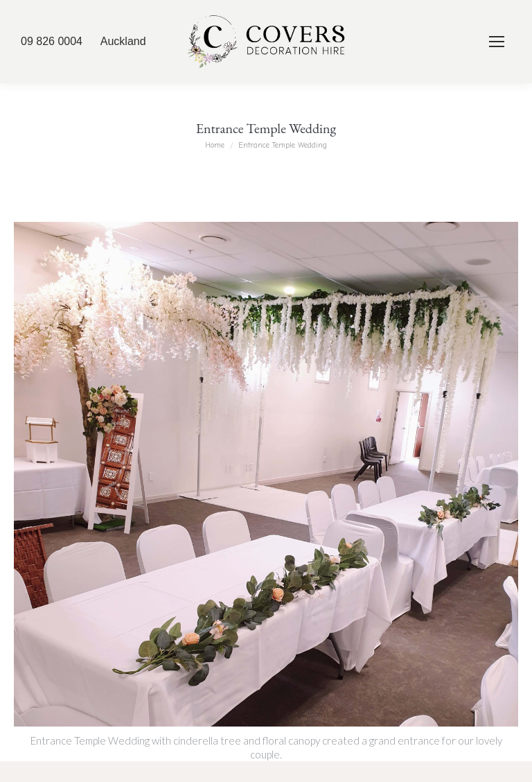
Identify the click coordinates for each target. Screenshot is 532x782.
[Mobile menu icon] (497, 42)
